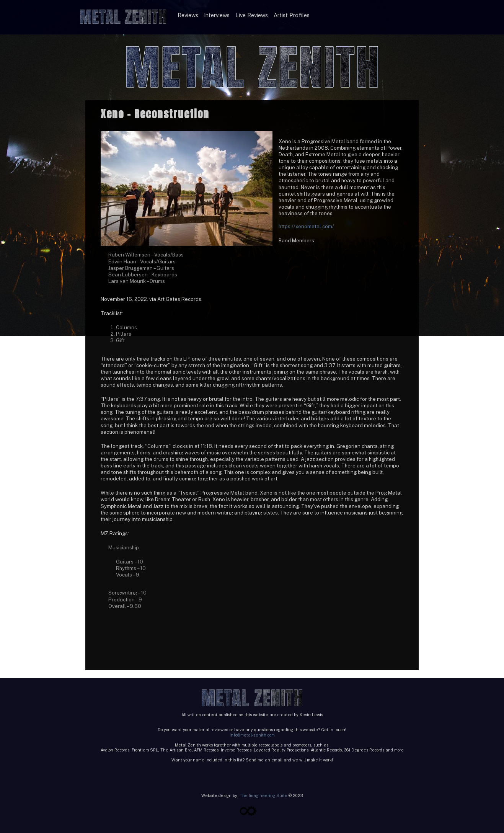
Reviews (188, 15)
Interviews (217, 15)
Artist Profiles (292, 15)
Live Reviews (252, 15)
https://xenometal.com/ (306, 226)
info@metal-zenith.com (252, 735)
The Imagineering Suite (263, 795)
